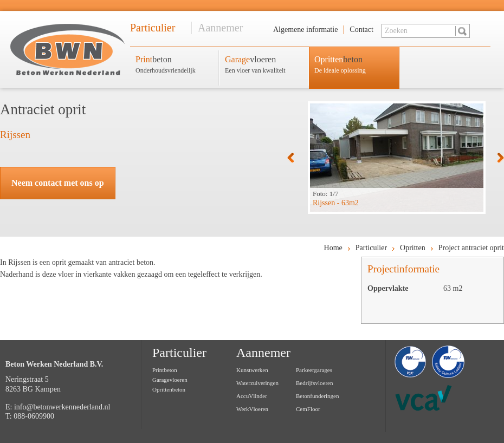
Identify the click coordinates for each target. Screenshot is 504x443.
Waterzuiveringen (257, 383)
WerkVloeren (252, 409)
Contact (361, 30)
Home (333, 248)
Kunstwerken (252, 370)
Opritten (413, 248)
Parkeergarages (314, 370)
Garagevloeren (170, 380)
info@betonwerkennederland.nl (62, 407)
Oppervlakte (388, 288)
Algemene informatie (305, 30)
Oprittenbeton (169, 389)
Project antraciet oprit (471, 248)
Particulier (153, 28)
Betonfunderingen (317, 396)
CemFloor (308, 409)
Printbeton (165, 370)
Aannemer (220, 28)
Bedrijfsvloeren (314, 383)
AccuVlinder (252, 396)
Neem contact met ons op (58, 183)
